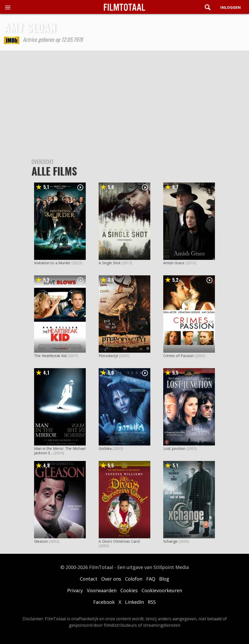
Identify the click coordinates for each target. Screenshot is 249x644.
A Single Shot (110, 263)
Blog (164, 579)
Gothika (105, 448)
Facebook (104, 602)
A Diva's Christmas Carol (119, 541)
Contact (89, 579)
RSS (152, 602)
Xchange (170, 541)
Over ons (111, 579)
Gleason (41, 541)
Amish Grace (174, 263)
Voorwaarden (102, 590)
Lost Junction (174, 448)
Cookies (129, 590)
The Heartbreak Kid (50, 356)
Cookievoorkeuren (162, 590)
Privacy (75, 590)
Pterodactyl (108, 356)
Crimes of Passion (178, 356)
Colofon (134, 579)
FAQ (151, 579)
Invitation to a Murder (52, 263)
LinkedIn (134, 602)
